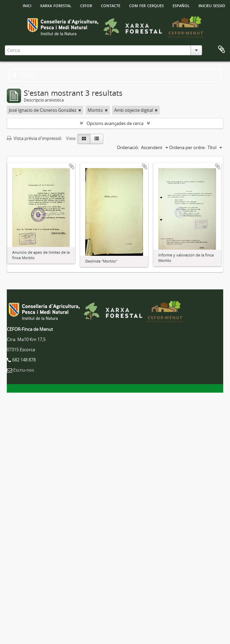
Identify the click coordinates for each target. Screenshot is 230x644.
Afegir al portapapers (72, 166)
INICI (27, 5)
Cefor (86, 5)
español (181, 5)
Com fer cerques (146, 5)
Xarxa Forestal (56, 5)
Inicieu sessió (212, 5)
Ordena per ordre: (187, 147)
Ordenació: (128, 147)
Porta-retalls (222, 50)
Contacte (111, 5)
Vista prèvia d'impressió (34, 138)
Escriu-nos (24, 370)
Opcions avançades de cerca (115, 123)
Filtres (24, 75)
